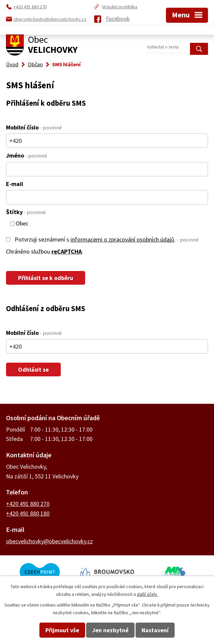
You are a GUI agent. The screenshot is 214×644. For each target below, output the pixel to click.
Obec (22, 224)
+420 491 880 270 (28, 504)
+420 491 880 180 (28, 513)
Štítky (26, 212)
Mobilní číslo (34, 127)
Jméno (27, 155)
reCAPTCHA (67, 251)
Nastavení (155, 630)
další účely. (148, 594)
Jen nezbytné (110, 630)
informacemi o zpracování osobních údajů (122, 239)
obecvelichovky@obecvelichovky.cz (49, 541)
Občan (35, 64)
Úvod (12, 64)
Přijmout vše (62, 630)
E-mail (15, 184)
